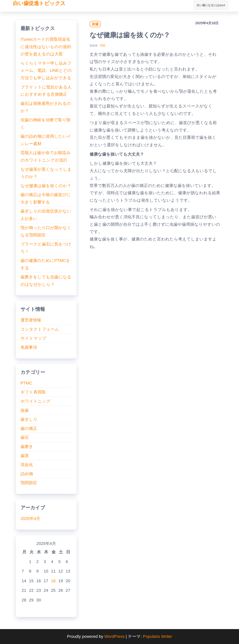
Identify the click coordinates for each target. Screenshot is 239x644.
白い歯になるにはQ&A (212, 6)
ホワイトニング (36, 401)
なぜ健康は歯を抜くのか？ (46, 186)
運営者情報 (31, 320)
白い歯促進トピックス (39, 3)
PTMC (26, 383)
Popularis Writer (158, 636)
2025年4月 (30, 519)
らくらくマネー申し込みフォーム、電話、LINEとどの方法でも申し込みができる (46, 71)
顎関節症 (29, 483)
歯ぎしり (29, 419)
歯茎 (25, 456)
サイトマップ (33, 338)
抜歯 (95, 24)
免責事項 (29, 347)
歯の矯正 (29, 428)
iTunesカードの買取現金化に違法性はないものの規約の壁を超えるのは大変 (46, 47)
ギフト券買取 (33, 392)
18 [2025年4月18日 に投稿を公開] (53, 581)
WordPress (114, 636)
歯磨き (27, 447)
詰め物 (27, 474)
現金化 (27, 465)
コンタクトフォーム (40, 329)
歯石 (25, 437)
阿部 (103, 46)
